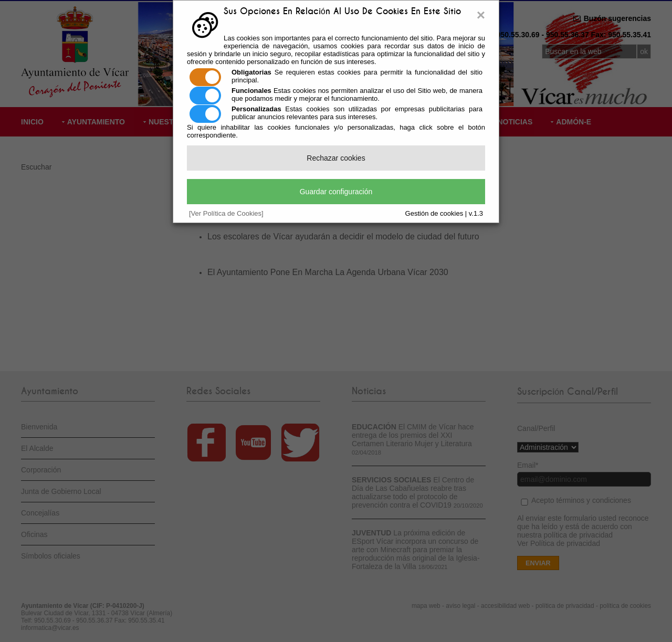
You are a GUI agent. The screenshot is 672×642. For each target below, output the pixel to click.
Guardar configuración (336, 192)
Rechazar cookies (336, 158)
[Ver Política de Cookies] (226, 213)
